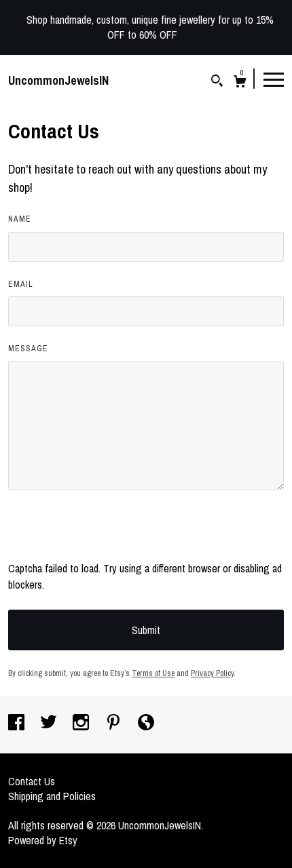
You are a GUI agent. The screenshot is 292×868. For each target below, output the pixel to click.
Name (20, 219)
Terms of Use (153, 673)
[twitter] (50, 724)
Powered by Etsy (43, 840)
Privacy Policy (212, 673)
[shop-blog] (146, 724)
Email (21, 284)
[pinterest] (115, 724)
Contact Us (32, 781)
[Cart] (240, 83)
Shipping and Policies (52, 796)
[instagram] (82, 724)
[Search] (217, 82)
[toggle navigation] (274, 79)
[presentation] (111, 534)
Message (28, 349)
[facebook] (18, 724)
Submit (146, 630)
